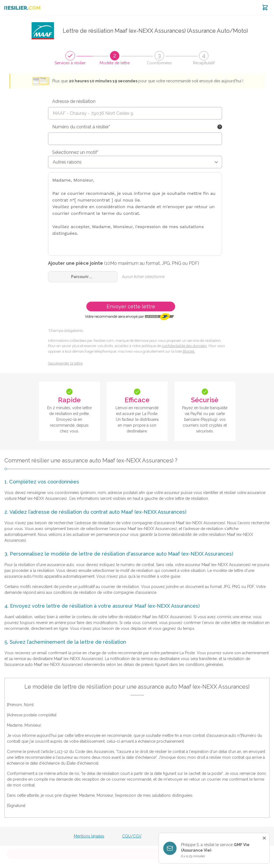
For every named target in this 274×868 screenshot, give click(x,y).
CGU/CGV (132, 836)
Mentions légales (89, 836)
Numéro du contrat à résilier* (81, 127)
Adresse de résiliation (74, 101)
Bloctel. (189, 351)
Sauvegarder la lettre (65, 363)
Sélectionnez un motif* (75, 152)
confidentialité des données (184, 346)
